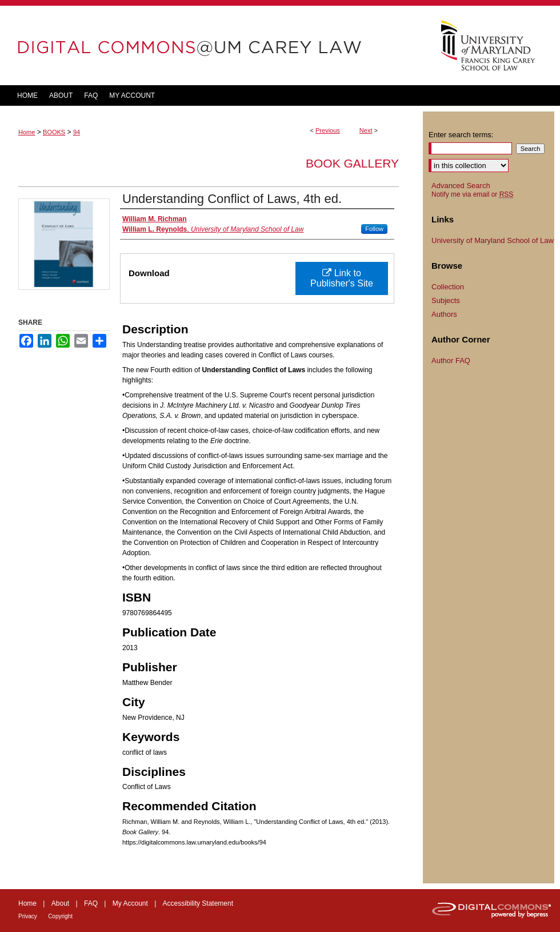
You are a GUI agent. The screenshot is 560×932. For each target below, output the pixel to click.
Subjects (446, 300)
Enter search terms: (461, 135)
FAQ (91, 903)
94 (77, 132)
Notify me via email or (472, 194)
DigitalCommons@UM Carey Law (211, 45)
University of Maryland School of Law (493, 240)
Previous (328, 130)
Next (366, 130)
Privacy (28, 916)
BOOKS (54, 132)
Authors (444, 314)
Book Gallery (352, 163)
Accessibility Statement (198, 903)
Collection (448, 287)
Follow (374, 229)
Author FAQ (451, 361)
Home (27, 132)
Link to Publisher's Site (342, 278)
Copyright (60, 916)
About (60, 903)
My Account (130, 903)
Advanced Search (461, 186)
